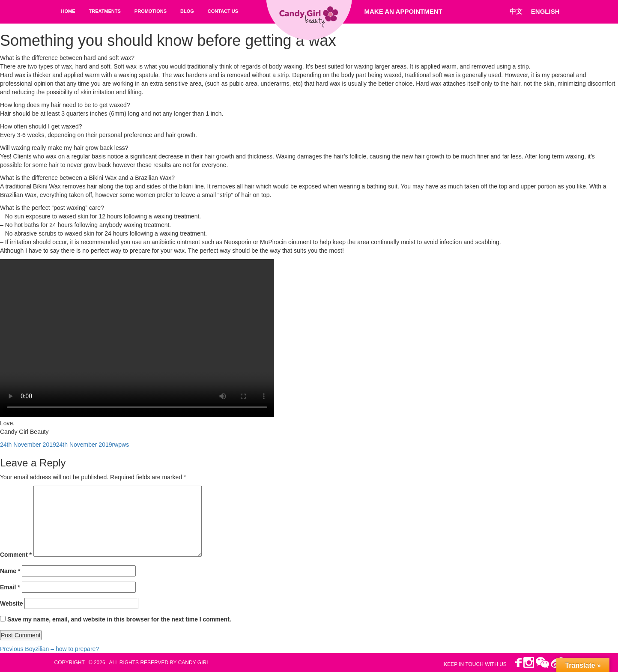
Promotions (151, 11)
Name (10, 571)
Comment (16, 555)
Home (68, 11)
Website (11, 603)
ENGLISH (545, 11)
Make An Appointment (403, 11)
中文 (516, 11)
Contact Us (223, 11)
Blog (187, 11)
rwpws (121, 445)
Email (10, 587)
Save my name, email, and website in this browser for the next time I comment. (119, 619)
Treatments (105, 11)
